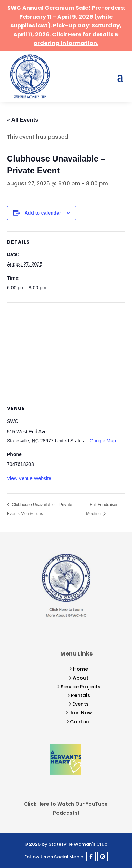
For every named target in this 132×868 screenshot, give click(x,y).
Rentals (81, 695)
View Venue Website (29, 478)
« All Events (23, 120)
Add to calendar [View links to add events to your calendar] (43, 213)
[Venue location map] (66, 353)
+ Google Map (101, 441)
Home (81, 669)
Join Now (81, 713)
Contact (81, 722)
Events (81, 704)
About (81, 678)
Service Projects (81, 687)
